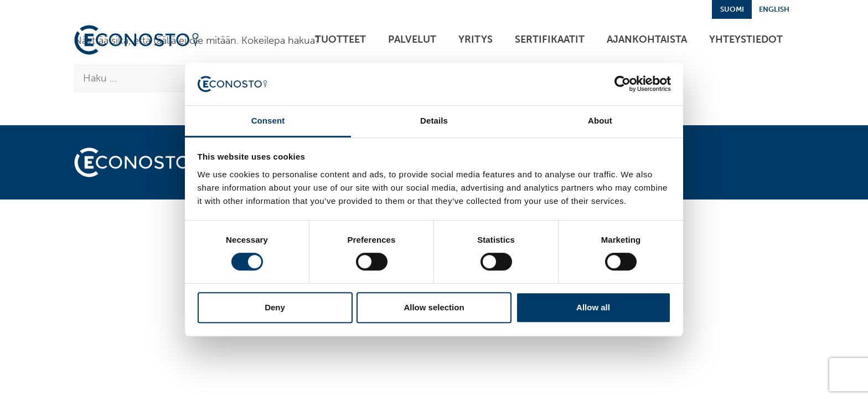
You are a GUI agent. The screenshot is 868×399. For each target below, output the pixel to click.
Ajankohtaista (647, 39)
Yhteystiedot (746, 39)
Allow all (593, 307)
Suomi (732, 9)
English (774, 9)
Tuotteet (340, 39)
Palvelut (412, 39)
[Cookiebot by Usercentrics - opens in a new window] (622, 84)
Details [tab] (434, 121)
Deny (275, 307)
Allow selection (434, 307)
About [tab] (600, 121)
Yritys (476, 39)
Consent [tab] (268, 121)
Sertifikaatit (550, 39)
